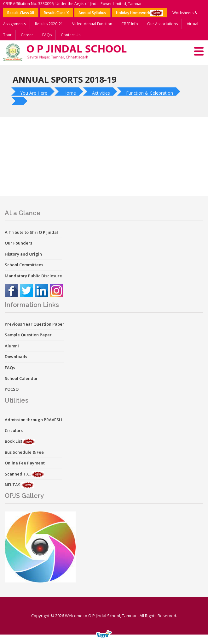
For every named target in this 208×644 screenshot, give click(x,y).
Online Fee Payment (25, 463)
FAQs (47, 35)
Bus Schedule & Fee (24, 452)
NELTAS (13, 485)
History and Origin (23, 254)
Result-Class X (56, 13)
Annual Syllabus (92, 13)
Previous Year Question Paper (35, 324)
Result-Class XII (21, 13)
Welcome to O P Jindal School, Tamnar (101, 616)
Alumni (12, 346)
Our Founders (18, 243)
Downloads (16, 357)
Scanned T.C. (18, 474)
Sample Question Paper (28, 335)
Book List (14, 441)
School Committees (24, 265)
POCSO (12, 389)
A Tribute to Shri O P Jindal (31, 232)
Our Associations (162, 24)
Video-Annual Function (92, 24)
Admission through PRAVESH (33, 420)
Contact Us (71, 35)
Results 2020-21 (49, 24)
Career (27, 35)
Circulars (14, 430)
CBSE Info (130, 24)
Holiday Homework (139, 13)
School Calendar (21, 378)
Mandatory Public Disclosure (33, 276)
